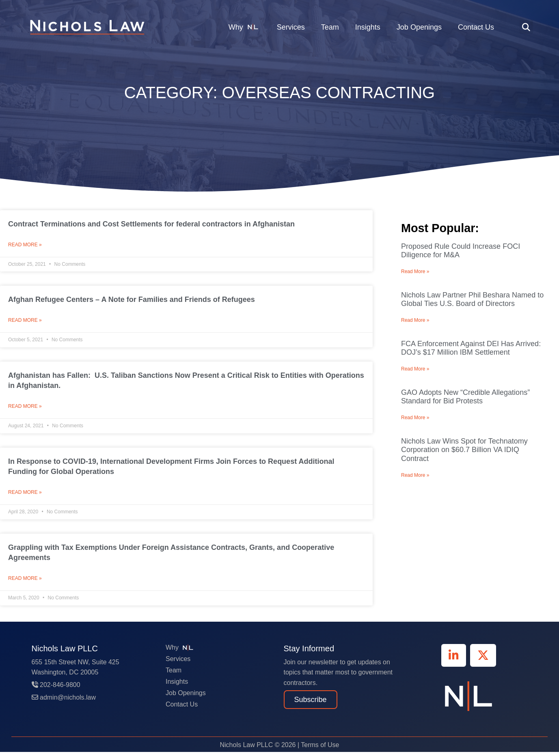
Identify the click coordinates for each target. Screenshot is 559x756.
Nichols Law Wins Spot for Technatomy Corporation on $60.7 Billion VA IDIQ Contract (464, 450)
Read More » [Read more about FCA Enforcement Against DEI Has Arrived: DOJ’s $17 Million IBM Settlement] (415, 369)
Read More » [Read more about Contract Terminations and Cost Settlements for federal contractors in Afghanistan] (25, 246)
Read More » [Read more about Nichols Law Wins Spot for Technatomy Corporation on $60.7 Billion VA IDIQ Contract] (415, 475)
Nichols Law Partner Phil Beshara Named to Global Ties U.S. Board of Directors (472, 299)
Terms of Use (320, 749)
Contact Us (476, 27)
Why (245, 27)
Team (330, 27)
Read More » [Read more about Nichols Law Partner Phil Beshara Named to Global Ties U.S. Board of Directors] (415, 320)
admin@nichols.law (64, 701)
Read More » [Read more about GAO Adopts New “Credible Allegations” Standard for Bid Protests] (415, 418)
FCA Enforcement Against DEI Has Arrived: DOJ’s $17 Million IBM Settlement (471, 348)
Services (291, 27)
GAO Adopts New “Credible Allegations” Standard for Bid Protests (465, 397)
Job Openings (419, 27)
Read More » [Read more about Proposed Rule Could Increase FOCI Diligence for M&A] (415, 271)
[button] (526, 27)
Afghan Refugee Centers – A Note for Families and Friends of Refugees (132, 300)
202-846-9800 (56, 689)
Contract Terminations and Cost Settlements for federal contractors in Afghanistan (151, 224)
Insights (368, 27)
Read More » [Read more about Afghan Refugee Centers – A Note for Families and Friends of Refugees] (25, 322)
